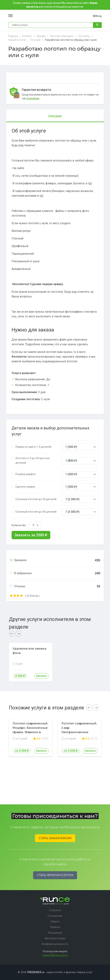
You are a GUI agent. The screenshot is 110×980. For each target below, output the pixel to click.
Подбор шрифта (25, 474)
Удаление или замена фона (29, 651)
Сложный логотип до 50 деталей (36, 512)
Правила (55, 927)
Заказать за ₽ (31, 535)
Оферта (55, 921)
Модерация (55, 933)
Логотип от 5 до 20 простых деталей (32, 460)
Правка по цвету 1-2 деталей (33, 447)
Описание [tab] (55, 116)
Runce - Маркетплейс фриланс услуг (53, 16)
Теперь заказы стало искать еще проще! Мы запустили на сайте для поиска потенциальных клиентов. (55, 5)
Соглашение (55, 916)
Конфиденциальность (55, 944)
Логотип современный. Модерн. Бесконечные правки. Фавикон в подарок (30, 730)
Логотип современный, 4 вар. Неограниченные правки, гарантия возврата (79, 732)
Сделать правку (25, 487)
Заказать (41, 676)
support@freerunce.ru (55, 955)
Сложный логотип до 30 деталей (36, 499)
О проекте (55, 910)
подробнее (33, 98)
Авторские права (55, 938)
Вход (97, 16)
